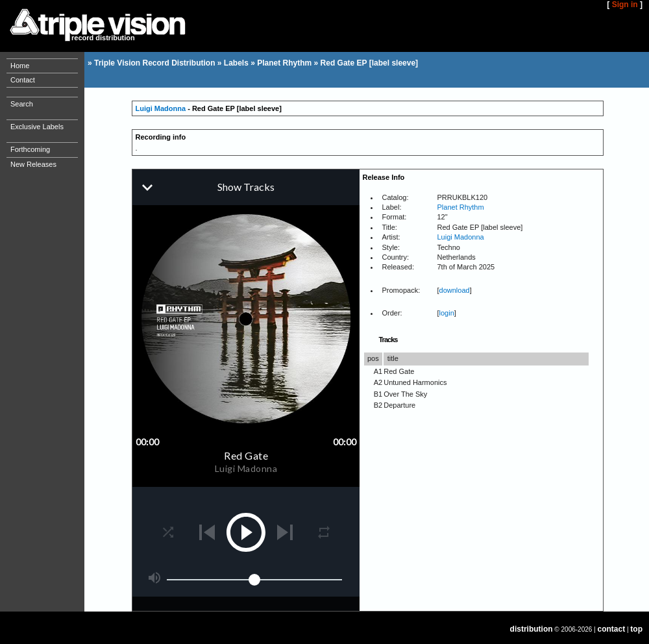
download (455, 290)
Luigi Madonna (161, 108)
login (447, 313)
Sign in (625, 5)
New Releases (33, 164)
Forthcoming (30, 149)
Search (22, 104)
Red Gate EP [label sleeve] (370, 63)
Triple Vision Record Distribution (154, 63)
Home (20, 66)
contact (612, 629)
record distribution (103, 38)
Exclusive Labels (37, 127)
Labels (236, 63)
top (636, 629)
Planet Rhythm (284, 63)
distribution (532, 629)
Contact (23, 80)
